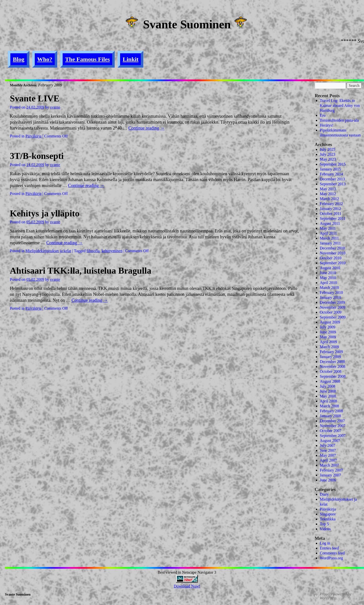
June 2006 (328, 480)
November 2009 (333, 307)
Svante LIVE (35, 98)
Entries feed (329, 548)
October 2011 (331, 214)
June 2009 (328, 332)
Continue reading (146, 128)
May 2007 (328, 455)
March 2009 (329, 347)
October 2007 (331, 431)
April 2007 (328, 460)
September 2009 (333, 317)
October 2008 (331, 371)
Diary (324, 494)
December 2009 (332, 302)
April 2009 (328, 342)
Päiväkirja (33, 136)
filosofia (93, 251)
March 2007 (329, 465)
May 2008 (328, 396)
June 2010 (328, 273)
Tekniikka (328, 519)
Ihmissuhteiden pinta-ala (339, 120)
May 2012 (328, 194)
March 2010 (329, 288)
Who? (45, 59)
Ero (323, 115)
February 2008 (331, 411)
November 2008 (333, 367)
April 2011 (328, 233)
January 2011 (330, 243)
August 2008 (330, 381)
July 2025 (328, 149)
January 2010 (330, 297)
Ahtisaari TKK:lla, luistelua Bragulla (81, 271)
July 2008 (328, 386)
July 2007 (328, 445)
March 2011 (329, 238)
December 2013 (332, 179)
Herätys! (327, 125)
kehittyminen (112, 251)
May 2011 (328, 228)
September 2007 (333, 436)
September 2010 (333, 263)
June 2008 (328, 391)
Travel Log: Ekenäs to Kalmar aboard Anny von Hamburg (340, 105)
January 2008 (330, 416)
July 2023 (328, 154)
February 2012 (331, 204)
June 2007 (328, 450)
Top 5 (324, 524)
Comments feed (332, 553)
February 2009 (331, 352)
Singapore (328, 514)
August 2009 (330, 322)
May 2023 (328, 159)
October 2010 (331, 258)
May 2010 (328, 278)
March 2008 (329, 406)
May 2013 (328, 189)
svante (55, 107)
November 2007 (333, 426)
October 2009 (331, 312)
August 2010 (330, 268)
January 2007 (330, 475)
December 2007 (332, 421)
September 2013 (333, 184)
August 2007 (330, 441)
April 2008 (328, 401)
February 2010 (331, 293)
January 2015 (330, 169)
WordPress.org (331, 558)
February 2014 (331, 174)
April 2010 (328, 283)
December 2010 (332, 248)
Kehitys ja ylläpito (45, 213)
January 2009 (330, 357)
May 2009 (328, 337)
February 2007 (331, 470)
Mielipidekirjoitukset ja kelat (48, 251)
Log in (325, 543)
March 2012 (329, 199)
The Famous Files (87, 59)
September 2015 (333, 164)
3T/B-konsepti (37, 156)
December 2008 (332, 362)
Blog (19, 59)
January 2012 (330, 209)
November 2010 (333, 253)
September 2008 (333, 376)
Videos (325, 529)
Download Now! (187, 586)
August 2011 (330, 223)
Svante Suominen (187, 24)
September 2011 (333, 218)
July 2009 (328, 327)
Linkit (130, 59)
